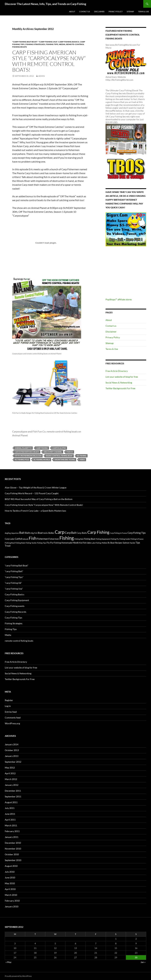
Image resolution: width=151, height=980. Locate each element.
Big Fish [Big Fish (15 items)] (34, 533)
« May (9, 962)
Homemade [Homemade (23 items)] (67, 543)
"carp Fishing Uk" (13, 583)
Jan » (143, 962)
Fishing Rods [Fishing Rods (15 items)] (20, 543)
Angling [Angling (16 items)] (8, 533)
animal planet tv (23, 448)
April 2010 (10, 889)
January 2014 (12, 744)
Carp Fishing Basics (69, 42)
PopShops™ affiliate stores (119, 299)
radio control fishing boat (59, 456)
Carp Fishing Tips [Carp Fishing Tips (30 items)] (137, 533)
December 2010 (13, 843)
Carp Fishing (42, 448)
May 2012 (10, 768)
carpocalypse (59, 448)
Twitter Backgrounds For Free (120, 388)
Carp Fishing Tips (13, 618)
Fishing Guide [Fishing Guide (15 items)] (125, 539)
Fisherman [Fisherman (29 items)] (42, 539)
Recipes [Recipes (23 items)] (119, 543)
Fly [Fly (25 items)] (48, 543)
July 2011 (10, 808)
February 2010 (12, 901)
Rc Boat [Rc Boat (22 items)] (111, 543)
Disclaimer (99, 11)
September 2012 (13, 762)
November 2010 (13, 849)
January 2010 (12, 906)
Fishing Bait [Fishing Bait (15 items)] (79, 539)
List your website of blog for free (122, 377)
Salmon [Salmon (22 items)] (126, 543)
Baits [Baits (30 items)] (28, 533)
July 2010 (10, 872)
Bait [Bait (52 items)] (22, 533)
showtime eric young (65, 460)
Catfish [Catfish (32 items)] (19, 539)
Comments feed (13, 718)
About (72, 11)
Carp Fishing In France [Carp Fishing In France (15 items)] (118, 533)
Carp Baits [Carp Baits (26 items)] (82, 533)
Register (9, 700)
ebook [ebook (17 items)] (26, 539)
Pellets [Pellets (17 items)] (104, 543)
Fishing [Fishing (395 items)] (67, 538)
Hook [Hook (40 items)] (76, 542)
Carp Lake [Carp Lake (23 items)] (10, 539)
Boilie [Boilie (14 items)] (46, 533)
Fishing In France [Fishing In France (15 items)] (137, 539)
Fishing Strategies (35, 44)
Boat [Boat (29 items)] (40, 533)
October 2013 (12, 750)
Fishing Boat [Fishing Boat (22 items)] (90, 539)
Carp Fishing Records (16, 612)
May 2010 (10, 883)
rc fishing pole (22, 460)
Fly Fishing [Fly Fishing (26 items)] (56, 543)
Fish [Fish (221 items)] (33, 538)
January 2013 (12, 756)
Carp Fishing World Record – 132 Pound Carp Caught (32, 493)
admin (42, 76)
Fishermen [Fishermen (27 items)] (54, 539)
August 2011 (11, 802)
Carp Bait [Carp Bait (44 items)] (70, 533)
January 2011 (12, 837)
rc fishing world (42, 460)
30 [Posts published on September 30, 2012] (136, 957)
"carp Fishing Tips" (14, 577)
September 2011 (13, 796)
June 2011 (10, 814)
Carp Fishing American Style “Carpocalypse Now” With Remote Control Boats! (49, 61)
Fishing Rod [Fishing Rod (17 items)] (10, 543)
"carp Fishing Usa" (48, 42)
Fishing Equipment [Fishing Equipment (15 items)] (103, 539)
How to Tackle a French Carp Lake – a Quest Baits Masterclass (35, 511)
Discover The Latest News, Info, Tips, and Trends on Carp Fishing (45, 4)
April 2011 (10, 820)
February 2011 (12, 831)
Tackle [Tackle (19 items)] (133, 543)
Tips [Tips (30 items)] (138, 543)
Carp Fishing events (15, 606)
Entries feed (11, 712)
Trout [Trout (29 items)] (8, 546)
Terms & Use (144, 11)
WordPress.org (12, 723)
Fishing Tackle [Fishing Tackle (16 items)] (31, 543)
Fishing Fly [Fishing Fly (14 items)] (115, 539)
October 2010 (12, 854)
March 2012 (11, 779)
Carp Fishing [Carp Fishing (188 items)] (98, 532)
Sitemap (130, 11)
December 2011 (13, 791)
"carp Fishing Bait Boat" (25, 42)
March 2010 (11, 895)
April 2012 (10, 773)
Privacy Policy (116, 11)
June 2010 (10, 878)
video (82, 460)
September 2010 (13, 860)
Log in (8, 706)
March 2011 (11, 825)
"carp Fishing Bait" (14, 571)
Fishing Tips (52, 44)
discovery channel (53, 452)
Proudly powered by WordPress (18, 976)
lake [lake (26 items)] (89, 543)
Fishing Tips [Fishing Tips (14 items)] (42, 543)
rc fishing (82, 456)
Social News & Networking (119, 383)
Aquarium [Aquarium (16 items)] (15, 533)
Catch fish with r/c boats (27, 452)
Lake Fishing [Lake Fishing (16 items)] (96, 543)
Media (62, 44)
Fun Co (70, 452)
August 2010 (11, 866)
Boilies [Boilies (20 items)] (51, 533)
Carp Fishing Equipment (17, 600)
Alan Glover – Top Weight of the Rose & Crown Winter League (36, 488)
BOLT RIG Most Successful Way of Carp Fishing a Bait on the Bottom (39, 499)
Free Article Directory (117, 371)
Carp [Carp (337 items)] (60, 532)
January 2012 (12, 785)
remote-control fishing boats (19, 641)
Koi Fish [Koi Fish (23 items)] (83, 543)
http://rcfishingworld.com (28, 456)
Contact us (85, 11)
